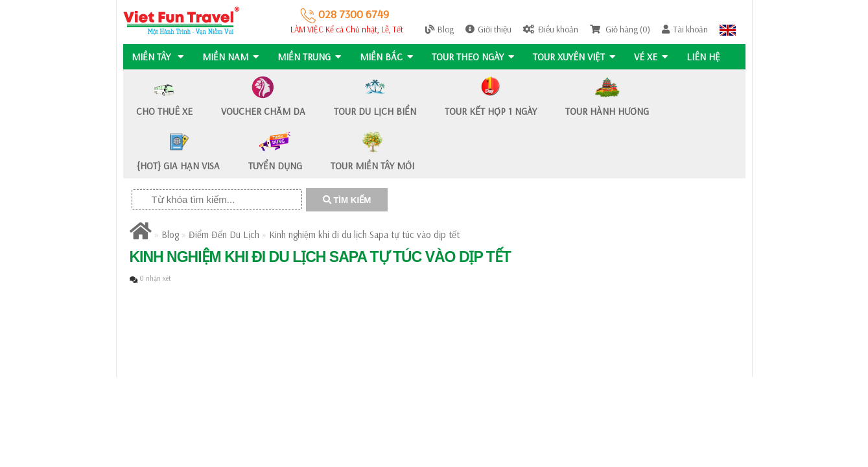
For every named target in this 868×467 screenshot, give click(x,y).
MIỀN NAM (231, 57)
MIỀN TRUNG (311, 57)
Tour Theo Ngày (475, 57)
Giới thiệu (488, 29)
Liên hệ (708, 57)
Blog (440, 29)
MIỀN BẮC (388, 57)
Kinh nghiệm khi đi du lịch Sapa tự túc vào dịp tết (364, 234)
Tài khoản (685, 29)
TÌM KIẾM (347, 200)
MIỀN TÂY (158, 57)
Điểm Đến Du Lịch (224, 234)
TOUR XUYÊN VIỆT (577, 57)
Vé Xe (655, 57)
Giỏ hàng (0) (620, 29)
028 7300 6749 (345, 14)
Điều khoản (551, 29)
